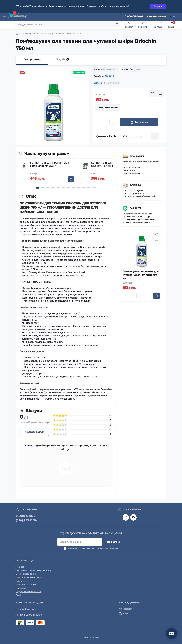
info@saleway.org (26, 609)
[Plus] (113, 122)
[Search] (117, 25)
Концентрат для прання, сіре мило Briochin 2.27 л (50, 164)
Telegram (128, 609)
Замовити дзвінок (157, 16)
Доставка (137, 156)
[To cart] (71, 179)
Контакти (20, 581)
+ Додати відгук (34, 432)
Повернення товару (26, 584)
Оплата (135, 185)
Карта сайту (22, 588)
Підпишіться (113, 542)
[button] (38, 188)
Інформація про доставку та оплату (34, 570)
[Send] (155, 136)
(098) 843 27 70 (26, 520)
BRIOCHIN (110, 76)
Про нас (20, 567)
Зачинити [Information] (158, 6)
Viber (126, 614)
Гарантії (136, 208)
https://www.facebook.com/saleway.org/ (133, 517)
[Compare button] (160, 94)
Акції (18, 595)
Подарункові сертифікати (29, 591)
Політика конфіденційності (89, 548)
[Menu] (4, 17)
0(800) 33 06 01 (26, 516)
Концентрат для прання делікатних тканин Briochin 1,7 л (112, 164)
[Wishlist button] (153, 94)
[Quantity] (106, 122)
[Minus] (99, 122)
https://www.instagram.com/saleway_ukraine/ (126, 517)
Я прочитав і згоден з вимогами (93, 548)
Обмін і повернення (26, 574)
